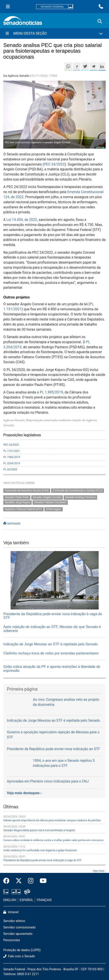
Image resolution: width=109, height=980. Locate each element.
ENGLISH (10, 900)
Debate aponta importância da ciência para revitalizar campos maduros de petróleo (52, 820)
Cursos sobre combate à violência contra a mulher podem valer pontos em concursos (53, 840)
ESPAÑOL (26, 900)
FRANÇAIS (44, 900)
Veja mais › (99, 871)
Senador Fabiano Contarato (50, 502)
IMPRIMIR (12, 524)
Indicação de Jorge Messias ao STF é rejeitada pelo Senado (51, 644)
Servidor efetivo (14, 921)
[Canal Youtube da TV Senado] (42, 881)
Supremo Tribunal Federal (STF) (23, 509)
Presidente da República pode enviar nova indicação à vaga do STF (42, 860)
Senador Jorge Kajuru (18, 502)
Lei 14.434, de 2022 (22, 220)
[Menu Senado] (8, 7)
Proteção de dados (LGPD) (22, 950)
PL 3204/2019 (12, 463)
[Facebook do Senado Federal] (8, 881)
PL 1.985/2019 (51, 392)
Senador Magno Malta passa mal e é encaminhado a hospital (39, 830)
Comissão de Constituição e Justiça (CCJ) (78, 490)
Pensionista (12, 940)
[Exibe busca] (100, 21)
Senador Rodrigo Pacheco (80, 497)
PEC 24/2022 (54, 164)
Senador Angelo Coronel (47, 497)
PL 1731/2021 (12, 451)
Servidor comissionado (19, 927)
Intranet (11, 912)
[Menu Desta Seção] (54, 34)
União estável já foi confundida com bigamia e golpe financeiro (40, 850)
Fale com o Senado (19, 956)
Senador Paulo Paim (17, 497)
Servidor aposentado (18, 934)
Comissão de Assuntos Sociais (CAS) (27, 490)
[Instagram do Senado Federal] (31, 881)
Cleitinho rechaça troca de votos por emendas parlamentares (51, 653)
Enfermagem (54, 509)
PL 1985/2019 (12, 457)
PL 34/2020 (10, 470)
